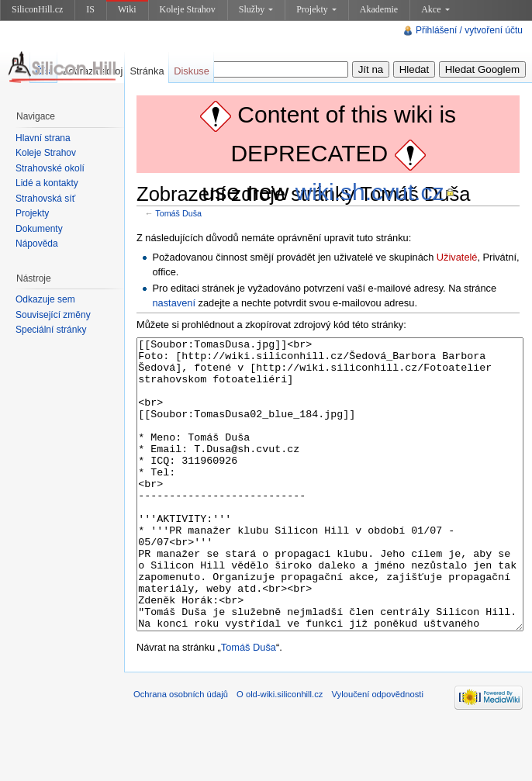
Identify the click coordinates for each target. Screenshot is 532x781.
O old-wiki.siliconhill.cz (280, 752)
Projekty (316, 9)
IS (90, 9)
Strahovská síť (45, 199)
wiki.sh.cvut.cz (370, 192)
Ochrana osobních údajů (181, 752)
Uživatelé (457, 257)
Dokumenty (39, 229)
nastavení (174, 303)
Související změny (53, 315)
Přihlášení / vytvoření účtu (469, 30)
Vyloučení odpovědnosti (378, 752)
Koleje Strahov (188, 9)
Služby (256, 9)
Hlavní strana (43, 138)
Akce (435, 9)
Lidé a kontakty (47, 183)
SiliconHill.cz (37, 9)
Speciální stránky (51, 330)
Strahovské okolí (50, 168)
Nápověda (37, 244)
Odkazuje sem (45, 299)
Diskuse (192, 71)
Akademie (379, 9)
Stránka (147, 71)
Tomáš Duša (178, 213)
